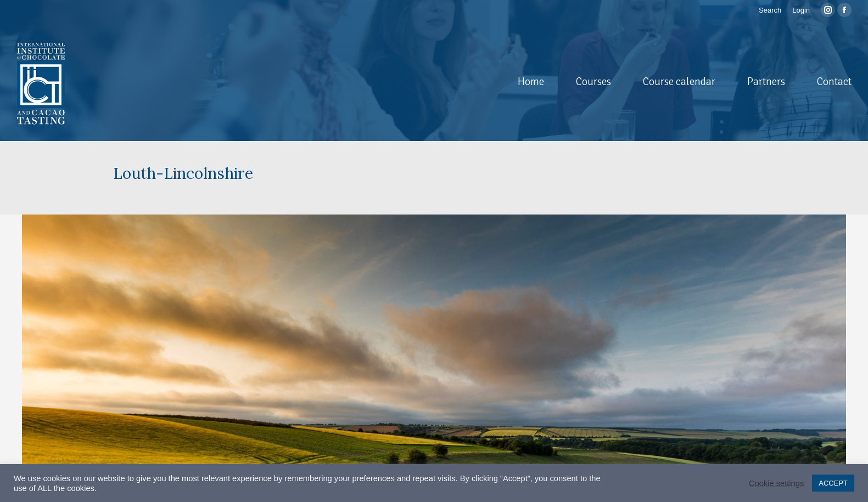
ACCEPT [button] (833, 483)
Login (801, 10)
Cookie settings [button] (776, 483)
